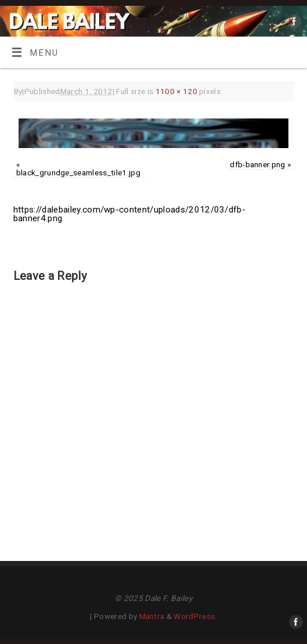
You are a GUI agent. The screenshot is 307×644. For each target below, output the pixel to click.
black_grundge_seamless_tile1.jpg (78, 172)
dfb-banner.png (257, 164)
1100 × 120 (176, 91)
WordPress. (195, 616)
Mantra (152, 616)
